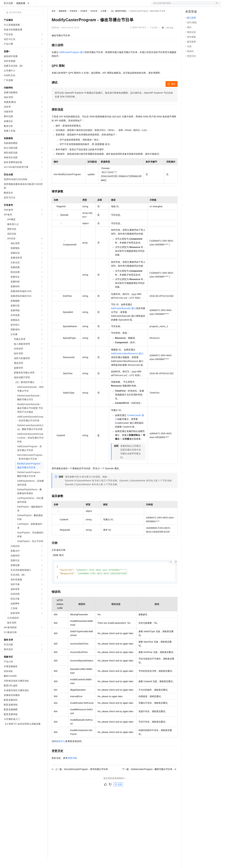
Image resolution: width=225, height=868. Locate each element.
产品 (41, 5)
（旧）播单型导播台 (118, 21)
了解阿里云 (105, 5)
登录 (216, 5)
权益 (61, 5)
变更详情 (72, 769)
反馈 (118, 795)
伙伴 (86, 5)
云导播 (103, 21)
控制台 (196, 5)
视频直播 (21, 13)
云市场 (78, 5)
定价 (69, 5)
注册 (204, 5)
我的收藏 (170, 38)
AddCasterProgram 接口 (72, 62)
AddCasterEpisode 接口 (123, 318)
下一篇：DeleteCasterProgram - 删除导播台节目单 (149, 780)
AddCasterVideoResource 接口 (127, 364)
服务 (94, 5)
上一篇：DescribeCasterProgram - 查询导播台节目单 (80, 780)
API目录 (94, 21)
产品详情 (154, 38)
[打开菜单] (5, 5)
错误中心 (61, 752)
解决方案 (51, 5)
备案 (189, 5)
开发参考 (73, 21)
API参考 (84, 21)
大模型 (33, 5)
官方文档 (8, 13)
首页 (54, 21)
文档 (182, 5)
